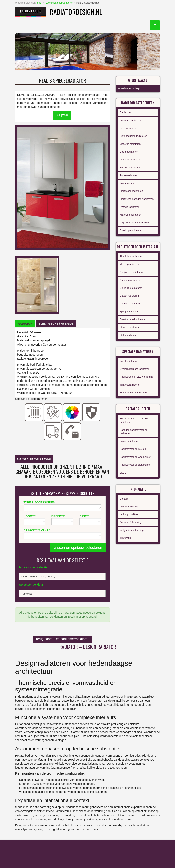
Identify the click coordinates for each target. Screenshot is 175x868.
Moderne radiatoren (130, 144)
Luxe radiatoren (128, 128)
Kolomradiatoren (129, 183)
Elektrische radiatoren (131, 191)
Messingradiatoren (130, 264)
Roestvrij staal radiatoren (133, 319)
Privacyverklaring (129, 507)
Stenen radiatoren (129, 327)
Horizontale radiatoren (132, 168)
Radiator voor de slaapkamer (135, 465)
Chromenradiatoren (130, 280)
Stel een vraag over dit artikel (34, 459)
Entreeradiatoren (129, 441)
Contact (124, 499)
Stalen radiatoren (129, 335)
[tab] (25, 324)
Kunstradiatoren (128, 361)
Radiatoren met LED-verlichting (137, 377)
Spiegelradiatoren (129, 312)
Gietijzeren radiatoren (131, 272)
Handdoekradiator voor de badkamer (134, 432)
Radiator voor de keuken (133, 449)
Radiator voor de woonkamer (135, 457)
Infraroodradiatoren (130, 385)
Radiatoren (126, 112)
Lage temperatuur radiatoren (135, 223)
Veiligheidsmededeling (132, 530)
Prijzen (62, 115)
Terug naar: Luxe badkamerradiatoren (62, 639)
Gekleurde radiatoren (131, 288)
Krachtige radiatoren (131, 215)
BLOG (123, 473)
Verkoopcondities (129, 514)
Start (39, 3)
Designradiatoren (129, 152)
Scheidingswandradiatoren (134, 393)
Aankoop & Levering (131, 522)
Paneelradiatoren (129, 175)
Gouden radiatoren (130, 304)
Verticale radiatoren (130, 160)
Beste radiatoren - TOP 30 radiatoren (134, 420)
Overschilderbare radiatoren (135, 369)
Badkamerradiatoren (131, 120)
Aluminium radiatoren (131, 256)
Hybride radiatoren (130, 207)
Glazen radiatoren (129, 296)
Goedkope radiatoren (131, 230)
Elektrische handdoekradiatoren (137, 199)
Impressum (126, 538)
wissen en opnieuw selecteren (78, 548)
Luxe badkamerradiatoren (59, 3)
